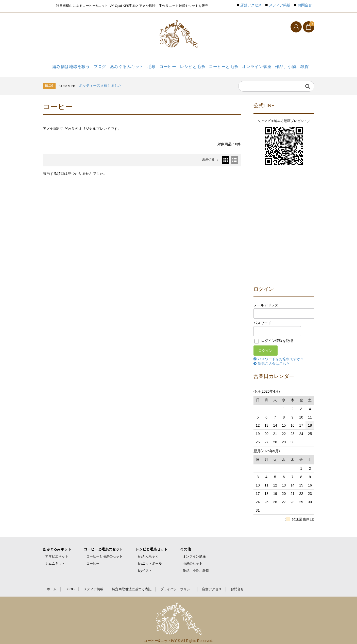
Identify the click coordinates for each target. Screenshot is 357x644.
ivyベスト (145, 566)
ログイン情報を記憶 (274, 336)
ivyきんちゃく (148, 552)
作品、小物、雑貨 (293, 65)
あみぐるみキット (123, 65)
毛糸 (149, 65)
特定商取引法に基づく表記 (132, 585)
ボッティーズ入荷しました (100, 81)
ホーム (52, 585)
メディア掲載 (280, 5)
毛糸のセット (193, 559)
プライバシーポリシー (177, 585)
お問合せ (305, 5)
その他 (185, 545)
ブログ (96, 65)
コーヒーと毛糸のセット (103, 545)
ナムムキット (55, 559)
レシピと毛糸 (193, 65)
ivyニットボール (150, 559)
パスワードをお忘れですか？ (281, 354)
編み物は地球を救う (66, 65)
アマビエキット (57, 552)
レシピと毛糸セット (151, 545)
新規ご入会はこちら (274, 359)
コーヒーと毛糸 (225, 65)
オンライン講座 (258, 65)
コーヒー (167, 65)
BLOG (70, 585)
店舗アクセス (251, 5)
